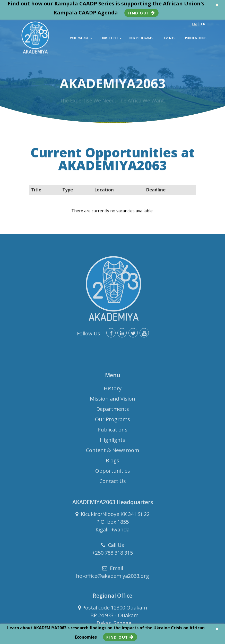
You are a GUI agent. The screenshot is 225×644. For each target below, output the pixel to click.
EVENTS (170, 38)
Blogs (112, 462)
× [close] (217, 5)
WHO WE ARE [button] (81, 38)
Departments (113, 411)
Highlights (112, 442)
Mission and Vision (112, 400)
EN (194, 24)
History (113, 390)
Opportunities (113, 473)
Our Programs (112, 421)
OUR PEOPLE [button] (111, 38)
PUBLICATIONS (196, 38)
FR (203, 24)
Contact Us (113, 483)
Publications (112, 431)
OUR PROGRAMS (141, 38)
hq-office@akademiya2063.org (112, 578)
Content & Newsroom (112, 452)
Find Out (141, 13)
